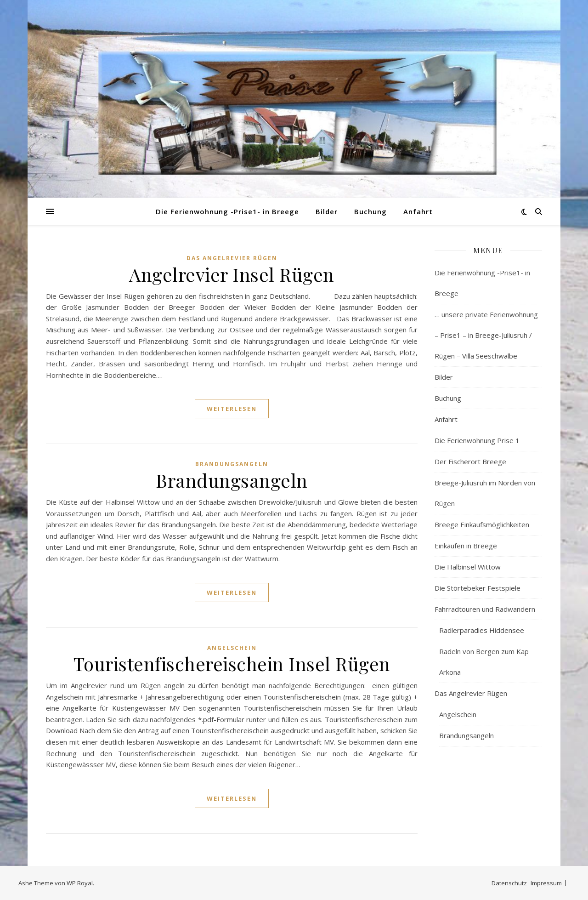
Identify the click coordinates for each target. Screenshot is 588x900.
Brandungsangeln (232, 464)
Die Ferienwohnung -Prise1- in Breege (227, 211)
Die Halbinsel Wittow (468, 567)
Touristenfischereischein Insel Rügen (232, 664)
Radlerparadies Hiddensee (482, 630)
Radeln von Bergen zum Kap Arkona (484, 662)
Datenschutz (509, 883)
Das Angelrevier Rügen (232, 258)
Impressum (546, 883)
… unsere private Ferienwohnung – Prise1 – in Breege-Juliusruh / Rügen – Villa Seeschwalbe (486, 335)
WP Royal (80, 883)
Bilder (327, 211)
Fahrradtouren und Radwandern (485, 609)
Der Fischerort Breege (470, 461)
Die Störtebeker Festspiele (478, 588)
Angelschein (232, 648)
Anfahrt (418, 211)
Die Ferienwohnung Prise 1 (477, 440)
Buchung (370, 211)
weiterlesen (232, 409)
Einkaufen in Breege (466, 546)
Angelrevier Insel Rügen (232, 274)
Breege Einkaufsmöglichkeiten (482, 524)
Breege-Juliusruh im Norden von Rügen (485, 493)
